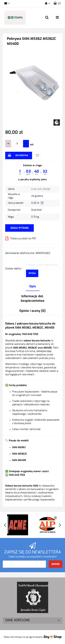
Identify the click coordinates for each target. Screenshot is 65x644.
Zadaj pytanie (19, 228)
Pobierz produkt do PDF (21, 238)
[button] (57, 4)
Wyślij (32, 273)
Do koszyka (18, 155)
